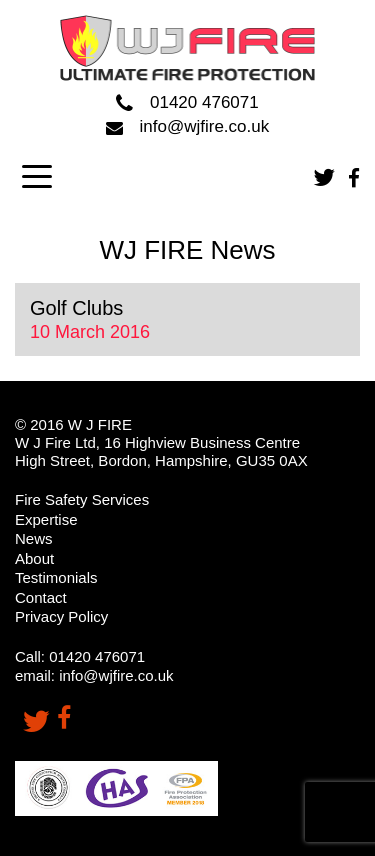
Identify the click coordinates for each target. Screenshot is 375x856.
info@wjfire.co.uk (187, 126)
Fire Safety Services (82, 499)
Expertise (46, 519)
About (34, 558)
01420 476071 (187, 103)
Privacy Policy (61, 616)
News (34, 538)
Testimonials (56, 577)
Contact (41, 597)
